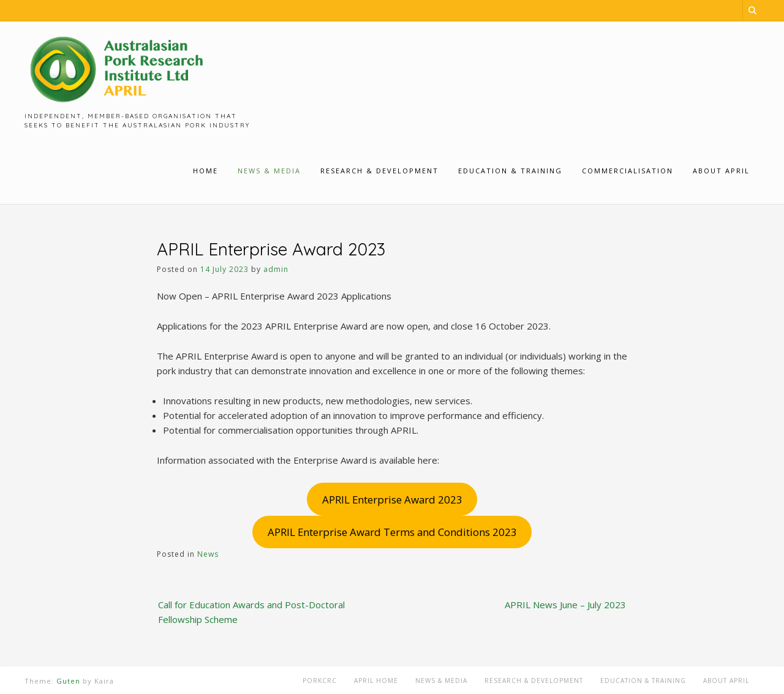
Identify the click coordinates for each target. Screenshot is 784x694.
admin (276, 269)
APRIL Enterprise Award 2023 (392, 500)
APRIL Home (376, 681)
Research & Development (534, 681)
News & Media (441, 681)
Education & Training (643, 681)
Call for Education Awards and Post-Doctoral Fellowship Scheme (251, 612)
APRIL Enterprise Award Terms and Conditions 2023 (392, 532)
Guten (68, 681)
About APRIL (726, 681)
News (208, 554)
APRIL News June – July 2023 (565, 605)
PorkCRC (320, 681)
